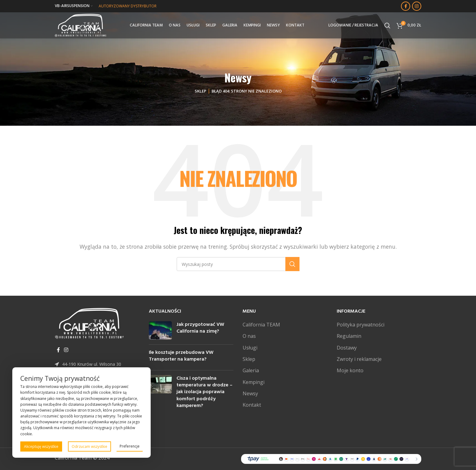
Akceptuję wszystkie (41, 446)
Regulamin (349, 336)
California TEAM (261, 325)
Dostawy (347, 348)
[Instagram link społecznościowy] (417, 6)
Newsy (250, 393)
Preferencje (130, 446)
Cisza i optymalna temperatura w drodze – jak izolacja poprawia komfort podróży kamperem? (204, 392)
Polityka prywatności (361, 325)
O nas (249, 336)
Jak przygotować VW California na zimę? (200, 328)
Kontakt (252, 405)
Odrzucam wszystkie (89, 446)
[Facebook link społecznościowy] (406, 6)
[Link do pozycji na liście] (97, 364)
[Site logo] (82, 26)
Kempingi (254, 382)
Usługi (250, 348)
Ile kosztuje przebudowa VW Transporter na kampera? (181, 356)
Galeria (251, 370)
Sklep (200, 91)
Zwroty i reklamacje (359, 359)
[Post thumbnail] (160, 330)
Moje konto (350, 370)
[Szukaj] (387, 26)
